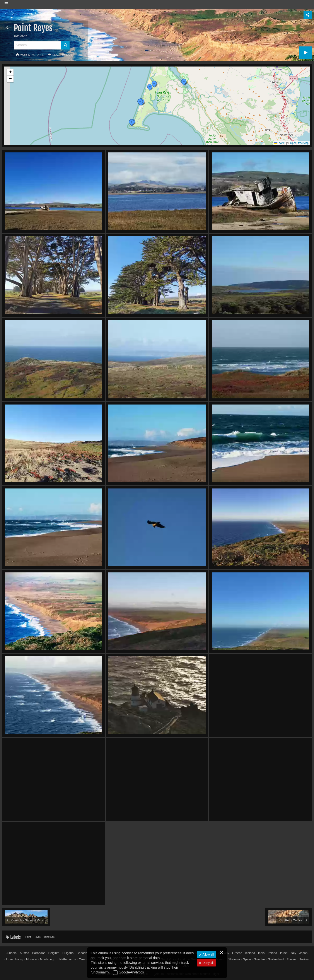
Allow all (208, 954)
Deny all (208, 963)
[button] (184, 82)
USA (55, 55)
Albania (12, 953)
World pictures (32, 55)
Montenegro (48, 959)
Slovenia (234, 959)
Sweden (259, 959)
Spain (247, 959)
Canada (82, 953)
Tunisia (292, 959)
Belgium (54, 953)
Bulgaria (68, 953)
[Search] (38, 45)
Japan (303, 953)
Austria (24, 953)
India (261, 953)
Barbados (39, 953)
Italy (294, 953)
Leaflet (280, 143)
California (74, 55)
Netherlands (68, 959)
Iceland (250, 953)
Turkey (304, 959)
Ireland (272, 953)
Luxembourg (15, 959)
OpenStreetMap (299, 143)
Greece (237, 953)
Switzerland (276, 959)
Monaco (32, 959)
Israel (284, 953)
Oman (83, 959)
